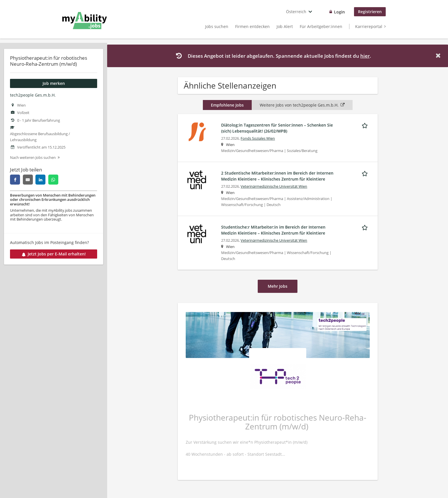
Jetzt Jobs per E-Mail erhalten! (54, 254)
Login (339, 12)
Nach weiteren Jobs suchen (33, 158)
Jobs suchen (217, 26)
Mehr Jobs (278, 286)
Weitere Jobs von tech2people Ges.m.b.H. (302, 105)
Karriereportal (369, 26)
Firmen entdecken (252, 26)
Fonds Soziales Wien (258, 138)
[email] (28, 180)
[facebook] (15, 180)
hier (365, 56)
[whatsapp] (53, 180)
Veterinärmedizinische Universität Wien (274, 186)
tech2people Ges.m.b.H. (33, 95)
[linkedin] (40, 180)
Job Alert (285, 26)
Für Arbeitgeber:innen (321, 26)
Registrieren (370, 12)
